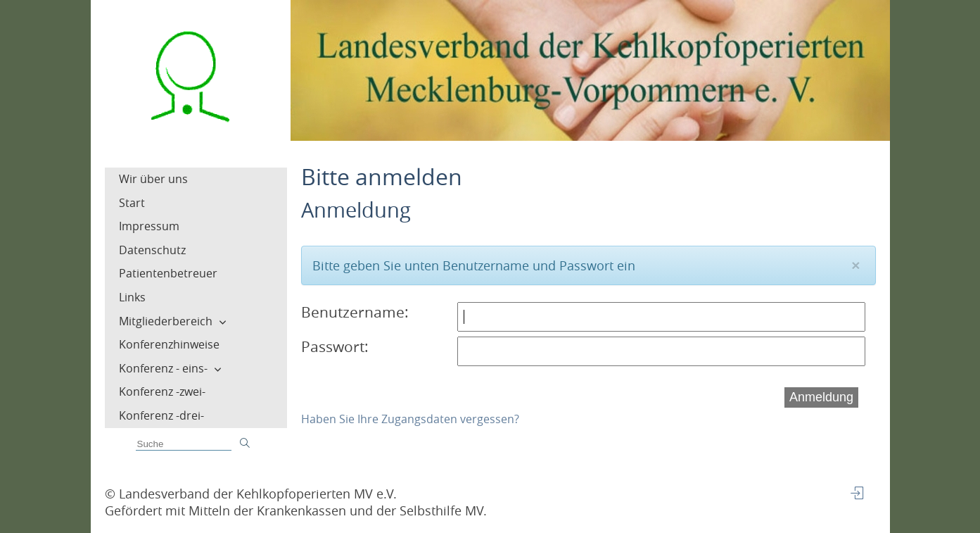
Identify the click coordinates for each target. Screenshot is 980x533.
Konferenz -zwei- (162, 391)
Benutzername (353, 312)
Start (132, 203)
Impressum (149, 226)
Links (132, 297)
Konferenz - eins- (163, 368)
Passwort (333, 346)
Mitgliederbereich (166, 321)
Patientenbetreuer (168, 273)
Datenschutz (152, 250)
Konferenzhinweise (169, 344)
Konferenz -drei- (161, 415)
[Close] (855, 265)
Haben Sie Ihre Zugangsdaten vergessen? (410, 419)
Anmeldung (821, 397)
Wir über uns (153, 179)
